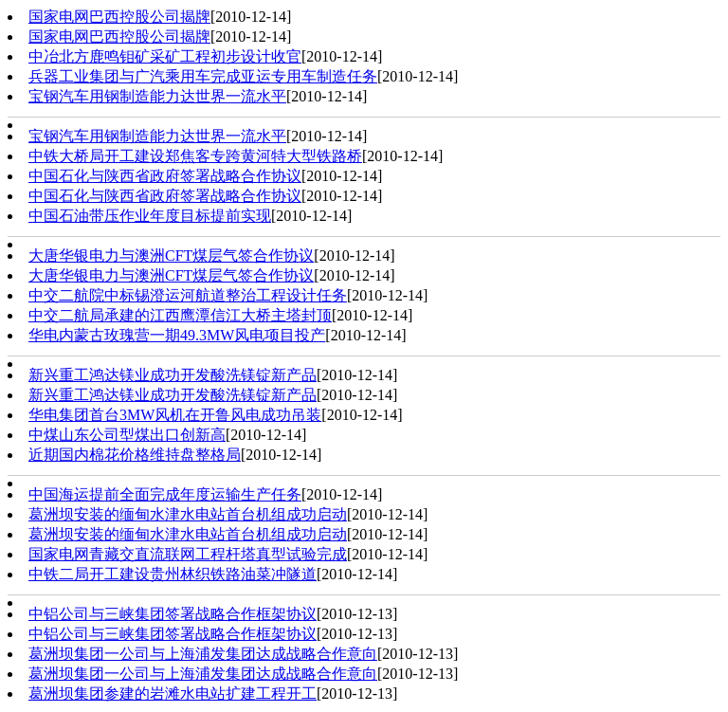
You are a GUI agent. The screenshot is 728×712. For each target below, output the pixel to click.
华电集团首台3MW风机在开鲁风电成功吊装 (175, 415)
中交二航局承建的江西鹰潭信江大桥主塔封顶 (180, 315)
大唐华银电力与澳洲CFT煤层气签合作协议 (171, 256)
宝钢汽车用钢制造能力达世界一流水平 (157, 96)
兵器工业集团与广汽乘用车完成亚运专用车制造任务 (203, 76)
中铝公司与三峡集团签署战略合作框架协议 (173, 614)
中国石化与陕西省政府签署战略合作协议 (165, 176)
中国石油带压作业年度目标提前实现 (150, 216)
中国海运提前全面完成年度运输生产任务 (165, 494)
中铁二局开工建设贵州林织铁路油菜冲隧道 (173, 574)
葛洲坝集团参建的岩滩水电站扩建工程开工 (173, 694)
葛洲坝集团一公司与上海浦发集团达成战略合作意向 (203, 654)
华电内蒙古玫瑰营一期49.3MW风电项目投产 (177, 335)
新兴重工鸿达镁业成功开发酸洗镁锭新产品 (173, 375)
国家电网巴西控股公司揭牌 (119, 17)
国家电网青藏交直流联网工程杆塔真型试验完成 (188, 554)
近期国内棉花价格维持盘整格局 (135, 455)
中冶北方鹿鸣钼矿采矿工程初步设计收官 (165, 56)
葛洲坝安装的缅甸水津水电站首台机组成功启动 (188, 514)
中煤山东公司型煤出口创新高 (127, 435)
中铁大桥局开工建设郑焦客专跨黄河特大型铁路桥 (195, 156)
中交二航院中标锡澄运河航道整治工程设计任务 (188, 295)
